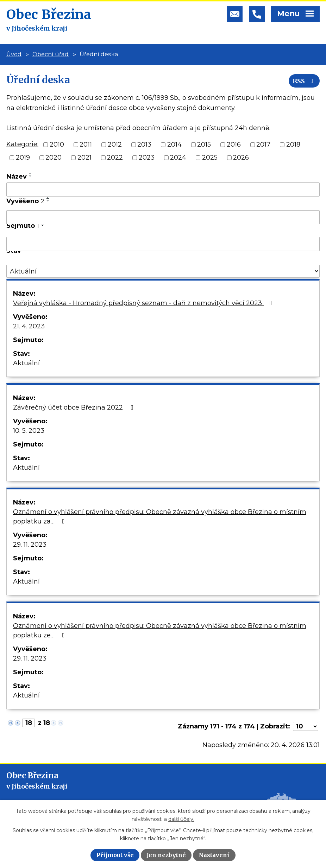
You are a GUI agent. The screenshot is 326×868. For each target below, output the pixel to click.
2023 (147, 157)
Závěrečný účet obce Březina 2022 (74, 407)
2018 (293, 144)
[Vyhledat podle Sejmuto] (163, 244)
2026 (241, 157)
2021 (84, 157)
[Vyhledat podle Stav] (163, 271)
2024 (178, 157)
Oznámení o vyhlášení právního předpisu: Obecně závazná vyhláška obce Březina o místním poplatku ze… (160, 631)
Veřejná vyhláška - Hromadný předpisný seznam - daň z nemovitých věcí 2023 (144, 303)
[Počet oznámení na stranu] (306, 726)
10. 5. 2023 (29, 431)
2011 (86, 144)
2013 (144, 144)
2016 (234, 144)
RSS (304, 81)
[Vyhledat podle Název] (163, 189)
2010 (57, 144)
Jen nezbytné (166, 855)
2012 (115, 144)
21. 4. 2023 (29, 326)
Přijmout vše (115, 855)
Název (17, 176)
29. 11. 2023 (30, 545)
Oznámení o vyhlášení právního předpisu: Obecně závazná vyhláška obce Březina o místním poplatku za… (160, 517)
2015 (204, 144)
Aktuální (26, 363)
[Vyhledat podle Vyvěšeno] (163, 217)
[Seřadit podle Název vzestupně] (31, 173)
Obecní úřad (51, 54)
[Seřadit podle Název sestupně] (31, 176)
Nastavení (214, 855)
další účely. (181, 819)
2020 (54, 157)
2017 (263, 144)
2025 (210, 157)
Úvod (14, 54)
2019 (23, 157)
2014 (174, 144)
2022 (115, 157)
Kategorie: (22, 144)
